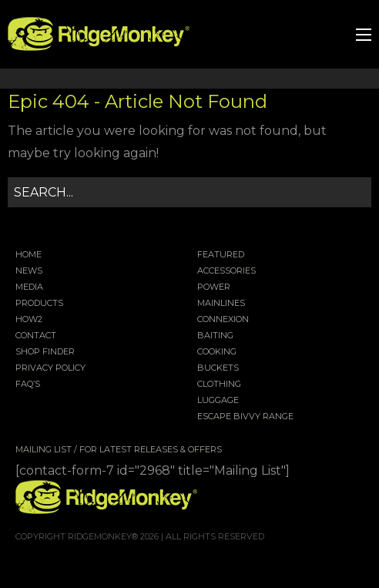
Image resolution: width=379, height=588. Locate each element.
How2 (29, 320)
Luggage (218, 401)
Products (39, 304)
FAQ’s (28, 385)
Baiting (215, 336)
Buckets (218, 368)
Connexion (223, 320)
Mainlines (221, 304)
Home (29, 255)
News (29, 271)
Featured (221, 255)
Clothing (219, 385)
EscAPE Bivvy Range (245, 417)
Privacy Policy (50, 368)
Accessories (226, 271)
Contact (36, 336)
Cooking (217, 352)
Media (29, 287)
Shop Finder (45, 352)
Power (214, 287)
